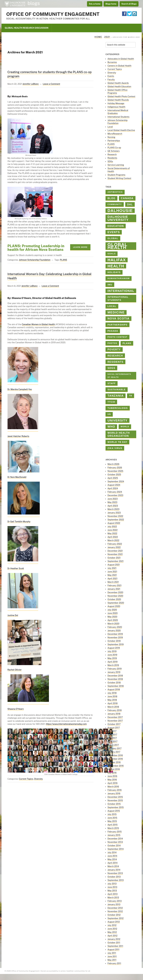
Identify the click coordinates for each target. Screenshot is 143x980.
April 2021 (112, 579)
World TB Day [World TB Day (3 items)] (117, 442)
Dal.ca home (95, 4)
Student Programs (116, 175)
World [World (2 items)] (125, 427)
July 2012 (112, 925)
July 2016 (112, 773)
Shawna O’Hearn (16, 709)
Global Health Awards (118, 83)
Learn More (80, 247)
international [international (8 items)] (121, 291)
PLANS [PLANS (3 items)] (127, 343)
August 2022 (114, 523)
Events (111, 76)
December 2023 (115, 495)
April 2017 (112, 742)
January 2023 (114, 513)
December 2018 (115, 676)
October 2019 (114, 641)
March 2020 (113, 624)
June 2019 (112, 655)
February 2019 (115, 669)
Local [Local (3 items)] (112, 306)
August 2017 (114, 728)
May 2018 (112, 700)
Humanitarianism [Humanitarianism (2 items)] (119, 278)
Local (110, 127)
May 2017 (112, 738)
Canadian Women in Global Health (38, 324)
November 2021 (115, 554)
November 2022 (115, 516)
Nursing (111, 137)
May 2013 (112, 891)
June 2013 (112, 887)
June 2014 (112, 856)
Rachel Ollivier (15, 670)
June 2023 (113, 499)
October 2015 (114, 804)
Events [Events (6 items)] (114, 232)
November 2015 (115, 800)
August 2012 (114, 922)
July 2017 (112, 731)
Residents (112, 158)
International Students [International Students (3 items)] (118, 298)
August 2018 (114, 690)
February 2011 (114, 963)
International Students (118, 117)
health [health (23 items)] (116, 266)
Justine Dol (13, 615)
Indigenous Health (116, 107)
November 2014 (115, 842)
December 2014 (115, 839)
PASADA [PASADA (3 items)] (113, 331)
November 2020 (115, 596)
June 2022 (113, 530)
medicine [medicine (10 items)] (116, 312)
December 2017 (115, 717)
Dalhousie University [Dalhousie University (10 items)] (118, 218)
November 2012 (115, 911)
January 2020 (114, 631)
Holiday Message (116, 103)
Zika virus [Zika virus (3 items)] (115, 448)
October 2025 (114, 475)
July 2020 (112, 610)
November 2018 (115, 679)
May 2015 (112, 821)
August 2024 (114, 485)
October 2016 (114, 762)
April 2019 (112, 662)
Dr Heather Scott (16, 568)
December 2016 (115, 755)
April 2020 (113, 620)
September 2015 (116, 807)
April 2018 (113, 703)
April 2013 (112, 894)
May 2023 (112, 502)
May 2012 (112, 932)
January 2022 (114, 547)
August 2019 (114, 648)
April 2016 (112, 783)
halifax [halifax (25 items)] (117, 260)
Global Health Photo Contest (121, 96)
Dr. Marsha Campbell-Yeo (20, 389)
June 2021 (112, 572)
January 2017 (114, 752)
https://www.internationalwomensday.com (66, 724)
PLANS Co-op (114, 148)
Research (112, 155)
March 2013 (113, 898)
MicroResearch (115, 134)
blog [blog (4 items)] (111, 198)
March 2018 (113, 707)
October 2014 (114, 846)
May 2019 (112, 658)
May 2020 (112, 617)
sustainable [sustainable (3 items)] (117, 390)
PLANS (63, 260)
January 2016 (114, 794)
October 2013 (114, 877)
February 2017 (114, 748)
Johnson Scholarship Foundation (35, 260)
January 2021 (114, 589)
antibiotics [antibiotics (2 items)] (115, 192)
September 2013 (116, 880)
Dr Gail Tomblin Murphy (19, 522)
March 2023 (113, 509)
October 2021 (114, 558)
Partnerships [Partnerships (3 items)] (117, 325)
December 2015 (115, 797)
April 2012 (112, 936)
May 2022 (112, 533)
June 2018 (112, 696)
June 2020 (113, 613)
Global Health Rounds (118, 100)
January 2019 (114, 672)
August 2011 (113, 950)
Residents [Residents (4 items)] (115, 362)
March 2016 (113, 787)
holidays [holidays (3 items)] (114, 272)
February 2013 (115, 901)
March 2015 (113, 828)
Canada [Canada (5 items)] (127, 198)
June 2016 (112, 776)
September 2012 (116, 918)
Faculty (111, 80)
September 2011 (115, 946)
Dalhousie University (15, 4)
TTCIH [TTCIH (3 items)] (111, 402)
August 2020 (114, 606)
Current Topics (26, 779)
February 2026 (115, 468)
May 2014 (112, 859)
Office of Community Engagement (53, 14)
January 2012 (114, 939)
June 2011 (112, 956)
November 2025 (115, 471)
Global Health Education (119, 87)
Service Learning (116, 165)
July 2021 (112, 568)
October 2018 (114, 683)
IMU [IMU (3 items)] (110, 285)
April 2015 (113, 825)
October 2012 (114, 915)
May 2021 (112, 575)
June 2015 (112, 818)
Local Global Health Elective (121, 130)
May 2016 (112, 780)
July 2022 (112, 527)
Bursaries (112, 62)
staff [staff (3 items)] (112, 383)
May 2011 (112, 960)
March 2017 (113, 745)
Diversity (38, 779)
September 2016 (116, 766)
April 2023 (113, 506)
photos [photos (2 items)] (112, 343)
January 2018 (114, 714)
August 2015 (114, 811)
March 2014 (113, 866)
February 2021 (114, 585)
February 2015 (115, 832)
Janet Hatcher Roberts (18, 436)
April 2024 (113, 488)
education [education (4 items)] (116, 226)
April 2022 (113, 537)
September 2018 (116, 686)
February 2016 (115, 790)
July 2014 (112, 852)
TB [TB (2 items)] (131, 396)
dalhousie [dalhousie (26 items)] (120, 211)
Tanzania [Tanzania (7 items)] (116, 396)
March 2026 (113, 464)
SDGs (110, 161)
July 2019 (112, 651)
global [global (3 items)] (113, 238)
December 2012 (115, 908)
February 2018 (115, 710)
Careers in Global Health (119, 66)
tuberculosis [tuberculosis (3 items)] (118, 408)
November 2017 (115, 721)
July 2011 (112, 953)
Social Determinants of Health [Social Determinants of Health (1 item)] (119, 376)
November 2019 (115, 638)
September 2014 (116, 849)
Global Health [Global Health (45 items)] (117, 246)
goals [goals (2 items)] (112, 254)
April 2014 (112, 863)
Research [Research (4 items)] (115, 356)
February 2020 (115, 627)
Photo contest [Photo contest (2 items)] (117, 337)
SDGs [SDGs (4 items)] (111, 368)
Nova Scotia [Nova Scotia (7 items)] (118, 318)
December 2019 (115, 634)
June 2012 (112, 929)
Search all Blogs (129, 4)
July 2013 (112, 884)
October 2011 (114, 943)
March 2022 (113, 540)
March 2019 (113, 665)
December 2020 (115, 592)
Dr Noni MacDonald (17, 477)
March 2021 (113, 582)
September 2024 (116, 481)
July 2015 (112, 814)
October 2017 (114, 724)
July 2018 (112, 693)
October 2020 (114, 599)
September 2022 (116, 520)
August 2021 (114, 565)
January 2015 (114, 835)
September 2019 (116, 644)
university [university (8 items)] (117, 420)
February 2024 (115, 492)
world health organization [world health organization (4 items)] (119, 434)
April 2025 (113, 478)
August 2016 (114, 769)
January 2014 (114, 870)
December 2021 (115, 551)
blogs (34, 3)
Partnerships (114, 141)
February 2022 (115, 544)
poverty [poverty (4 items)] (114, 349)
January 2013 (114, 904)
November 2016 (115, 759)
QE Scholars (113, 151)
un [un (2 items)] (109, 414)
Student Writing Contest (119, 178)
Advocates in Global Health (121, 59)
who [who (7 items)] (111, 427)
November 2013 (115, 873)
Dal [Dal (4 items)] (130, 204)
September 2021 (116, 561)
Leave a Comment (51, 84)
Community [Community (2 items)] (115, 204)
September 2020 (116, 603)
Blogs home (111, 4)
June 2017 (112, 735)
